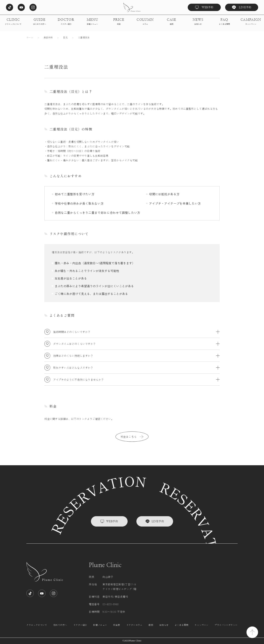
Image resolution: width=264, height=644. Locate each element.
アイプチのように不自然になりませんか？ (136, 380)
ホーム (30, 37)
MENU (92, 22)
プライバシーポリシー (226, 628)
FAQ (224, 22)
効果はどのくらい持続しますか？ (136, 356)
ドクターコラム (134, 628)
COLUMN (145, 22)
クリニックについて (37, 628)
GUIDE (40, 22)
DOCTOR (66, 22)
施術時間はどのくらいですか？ (136, 332)
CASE (172, 22)
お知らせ (164, 628)
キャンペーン (201, 628)
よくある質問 (182, 628)
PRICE (119, 22)
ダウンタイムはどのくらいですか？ (136, 344)
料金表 (117, 628)
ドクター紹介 (80, 628)
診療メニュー (100, 628)
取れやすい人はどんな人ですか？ (136, 368)
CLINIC (13, 22)
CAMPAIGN (251, 22)
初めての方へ (60, 628)
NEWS (198, 22)
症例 (151, 628)
